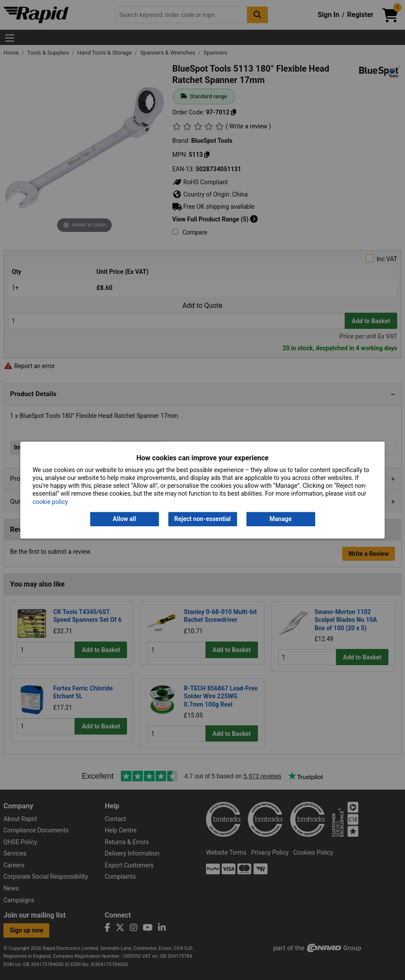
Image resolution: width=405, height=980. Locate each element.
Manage (281, 519)
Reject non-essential (202, 519)
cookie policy (50, 502)
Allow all (124, 519)
